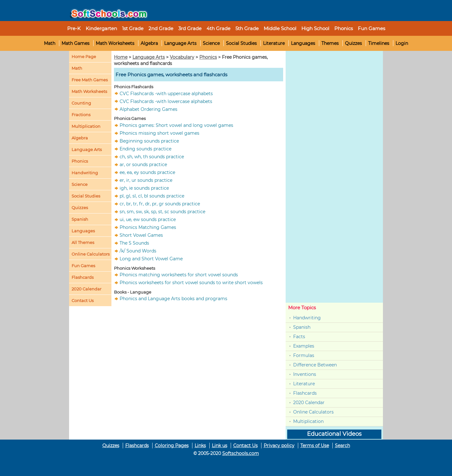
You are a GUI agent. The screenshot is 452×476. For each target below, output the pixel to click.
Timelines (379, 43)
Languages (303, 43)
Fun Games (371, 28)
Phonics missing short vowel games (159, 133)
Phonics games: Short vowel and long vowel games (176, 125)
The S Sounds (134, 243)
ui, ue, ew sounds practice (148, 219)
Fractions (81, 115)
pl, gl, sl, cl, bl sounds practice (152, 196)
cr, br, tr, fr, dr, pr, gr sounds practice (160, 204)
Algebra (149, 43)
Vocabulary (182, 57)
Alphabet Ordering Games (148, 109)
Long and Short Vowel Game (151, 259)
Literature (274, 43)
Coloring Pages (172, 446)
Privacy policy (279, 446)
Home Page (84, 57)
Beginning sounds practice (149, 141)
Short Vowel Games (141, 235)
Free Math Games (90, 80)
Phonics (80, 161)
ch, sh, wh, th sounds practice (152, 157)
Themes (330, 43)
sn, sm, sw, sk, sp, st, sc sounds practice (162, 212)
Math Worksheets (115, 43)
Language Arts (180, 43)
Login (402, 43)
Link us (220, 446)
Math (50, 43)
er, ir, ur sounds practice (146, 180)
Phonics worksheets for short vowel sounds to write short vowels (191, 283)
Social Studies (241, 43)
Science (211, 43)
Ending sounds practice (145, 149)
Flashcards (305, 393)
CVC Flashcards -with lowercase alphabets (166, 101)
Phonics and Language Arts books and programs (173, 299)
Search (342, 446)
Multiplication (86, 126)
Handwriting (85, 173)
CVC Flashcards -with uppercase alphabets (166, 93)
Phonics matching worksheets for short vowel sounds (179, 275)
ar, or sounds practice (143, 165)
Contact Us (245, 446)
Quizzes (353, 43)
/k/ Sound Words (138, 251)
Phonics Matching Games (148, 227)
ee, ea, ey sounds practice (147, 172)
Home (121, 57)
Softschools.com (241, 453)
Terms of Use (315, 446)
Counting (81, 103)
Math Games (75, 43)
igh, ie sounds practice (144, 188)
